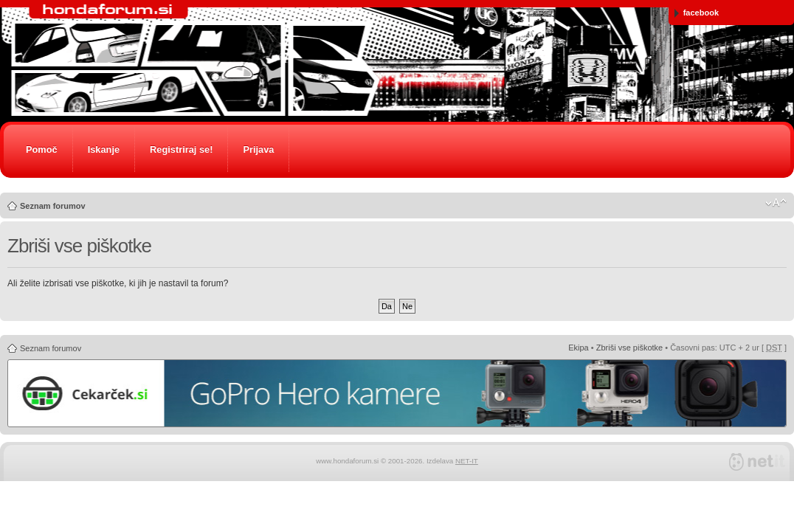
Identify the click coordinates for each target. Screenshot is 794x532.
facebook (697, 13)
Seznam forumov (53, 206)
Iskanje (104, 149)
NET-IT (467, 461)
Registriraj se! (181, 149)
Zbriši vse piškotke (629, 348)
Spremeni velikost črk (776, 203)
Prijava (258, 149)
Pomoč (42, 149)
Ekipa (579, 348)
